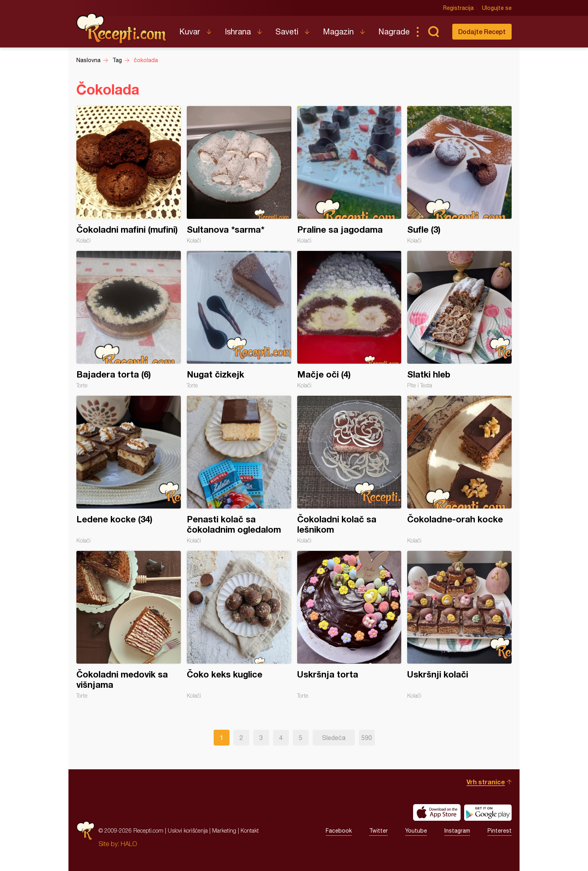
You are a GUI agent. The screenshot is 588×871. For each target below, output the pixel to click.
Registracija (458, 8)
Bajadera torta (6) (129, 320)
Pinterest (500, 831)
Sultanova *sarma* (239, 175)
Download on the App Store (437, 812)
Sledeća (334, 738)
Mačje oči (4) (349, 320)
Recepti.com (122, 28)
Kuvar (190, 31)
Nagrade (394, 31)
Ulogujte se (497, 8)
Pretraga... (433, 32)
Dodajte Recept (482, 31)
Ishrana (238, 31)
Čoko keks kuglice (239, 625)
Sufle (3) (459, 175)
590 (367, 738)
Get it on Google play (488, 812)
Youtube (416, 831)
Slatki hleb (459, 320)
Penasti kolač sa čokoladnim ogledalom (239, 470)
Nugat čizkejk (239, 320)
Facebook (339, 831)
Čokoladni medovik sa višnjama (129, 625)
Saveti (287, 31)
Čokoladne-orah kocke (459, 470)
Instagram (457, 831)
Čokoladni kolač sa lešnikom (349, 470)
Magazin (338, 31)
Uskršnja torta (349, 625)
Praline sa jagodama (349, 175)
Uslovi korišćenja (188, 830)
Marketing (224, 830)
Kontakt (250, 830)
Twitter (378, 831)
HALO (129, 844)
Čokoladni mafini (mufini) (129, 175)
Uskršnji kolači (459, 625)
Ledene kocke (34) (129, 470)
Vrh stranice (486, 782)
